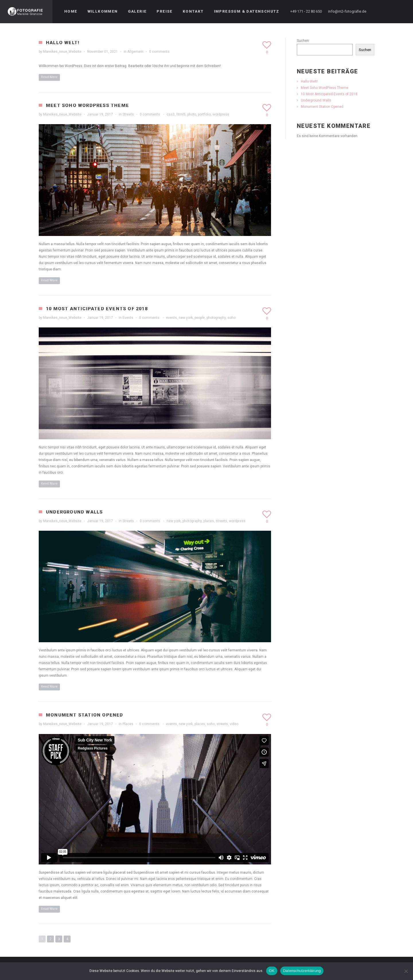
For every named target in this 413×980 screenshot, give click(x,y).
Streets (128, 114)
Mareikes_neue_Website (62, 52)
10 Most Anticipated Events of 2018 (97, 309)
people (200, 318)
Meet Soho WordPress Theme (87, 105)
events (172, 318)
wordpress (221, 114)
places (209, 521)
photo (192, 114)
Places (128, 724)
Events (128, 318)
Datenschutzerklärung (302, 971)
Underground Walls (74, 512)
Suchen (303, 41)
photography (216, 318)
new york (186, 318)
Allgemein (135, 52)
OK (272, 971)
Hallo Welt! (63, 43)
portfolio (204, 114)
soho (231, 318)
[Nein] (406, 971)
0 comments (159, 52)
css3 (171, 114)
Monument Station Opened (85, 715)
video (234, 724)
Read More (49, 77)
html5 (181, 114)
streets (221, 521)
